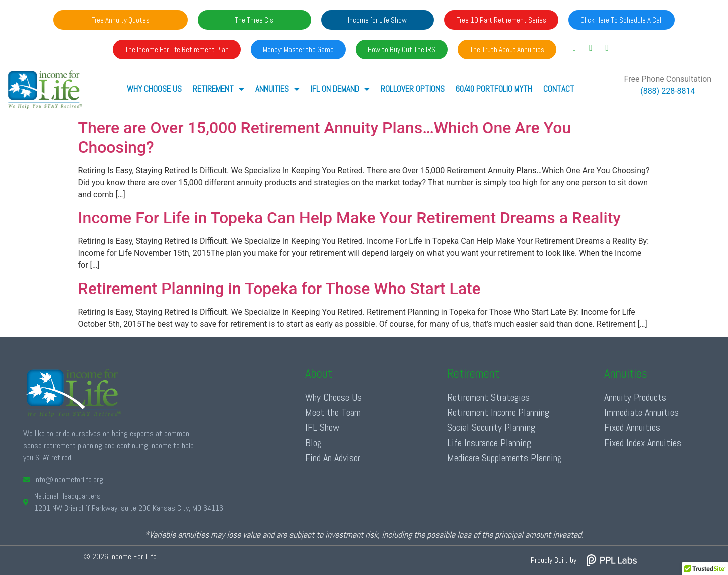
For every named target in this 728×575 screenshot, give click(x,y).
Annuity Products (635, 397)
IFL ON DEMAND (340, 89)
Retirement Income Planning (498, 412)
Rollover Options (413, 89)
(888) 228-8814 (668, 91)
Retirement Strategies (488, 397)
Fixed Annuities (632, 427)
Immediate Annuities (641, 412)
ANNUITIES (277, 89)
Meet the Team (333, 412)
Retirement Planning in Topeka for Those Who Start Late (279, 289)
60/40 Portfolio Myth (494, 89)
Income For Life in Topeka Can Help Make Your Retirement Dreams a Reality (350, 218)
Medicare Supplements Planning (504, 458)
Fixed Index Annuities (643, 443)
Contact (559, 89)
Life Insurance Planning (489, 443)
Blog (313, 443)
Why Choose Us (154, 89)
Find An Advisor (333, 458)
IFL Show (322, 427)
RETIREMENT (219, 89)
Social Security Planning (491, 427)
